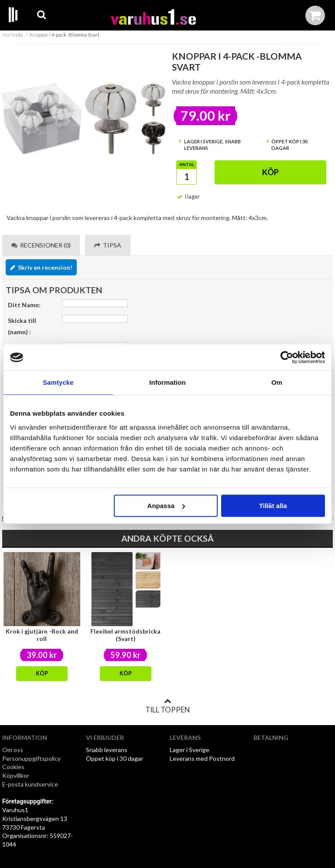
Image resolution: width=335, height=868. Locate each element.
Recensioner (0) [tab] (41, 245)
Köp (270, 172)
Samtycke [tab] (58, 382)
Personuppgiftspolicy (31, 758)
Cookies (13, 767)
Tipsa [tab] (108, 245)
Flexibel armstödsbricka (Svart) (125, 635)
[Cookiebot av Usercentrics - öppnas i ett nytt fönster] (287, 357)
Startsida (12, 35)
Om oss (13, 750)
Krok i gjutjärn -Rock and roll (42, 635)
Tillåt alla (273, 506)
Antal (187, 164)
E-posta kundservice (31, 784)
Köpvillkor (16, 775)
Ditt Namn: (24, 305)
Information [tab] (167, 382)
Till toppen (167, 706)
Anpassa (166, 506)
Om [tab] (277, 382)
